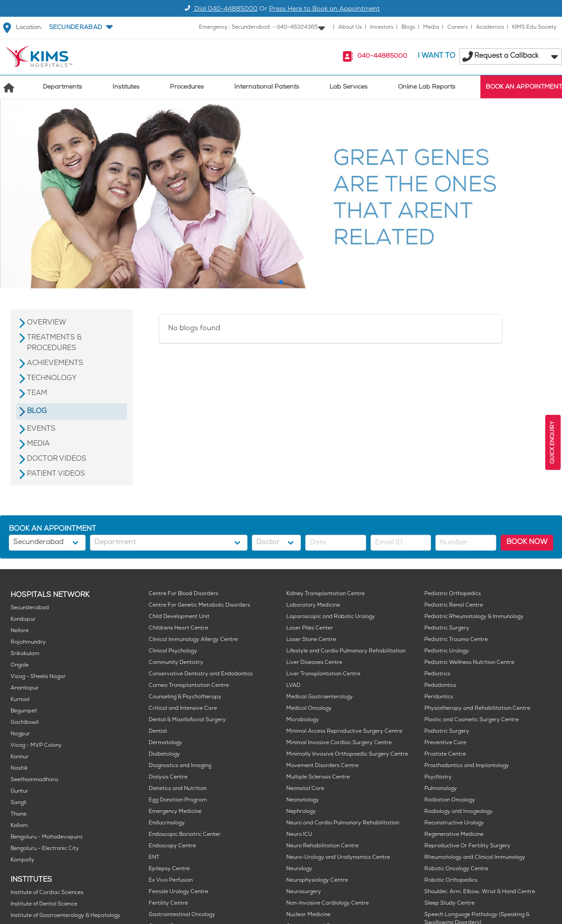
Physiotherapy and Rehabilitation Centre (477, 709)
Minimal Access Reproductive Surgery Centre (344, 732)
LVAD (293, 686)
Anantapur (25, 688)
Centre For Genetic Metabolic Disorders (199, 605)
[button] (80, 28)
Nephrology (301, 812)
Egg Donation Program (178, 800)
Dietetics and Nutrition (178, 789)
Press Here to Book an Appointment (324, 9)
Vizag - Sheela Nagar (38, 677)
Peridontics (439, 697)
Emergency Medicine (175, 812)
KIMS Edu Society (534, 28)
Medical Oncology (309, 709)
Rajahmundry (28, 643)
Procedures (187, 88)
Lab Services (348, 88)
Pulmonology (441, 789)
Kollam (19, 826)
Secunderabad (30, 608)
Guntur (19, 792)
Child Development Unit (179, 617)
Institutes (126, 88)
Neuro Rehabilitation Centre (322, 846)
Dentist (158, 732)
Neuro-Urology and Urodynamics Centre (338, 858)
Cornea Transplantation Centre (189, 686)
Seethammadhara (34, 780)
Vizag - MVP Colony (36, 746)
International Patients (267, 88)
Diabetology (164, 754)
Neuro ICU (299, 835)
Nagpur (20, 734)
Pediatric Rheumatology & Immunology (474, 617)
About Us (350, 28)
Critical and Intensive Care (183, 709)
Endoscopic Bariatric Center (185, 835)
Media (431, 28)
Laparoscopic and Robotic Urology (331, 617)
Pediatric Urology (447, 651)
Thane (19, 814)
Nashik (19, 769)
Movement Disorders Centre (322, 766)
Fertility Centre (168, 904)
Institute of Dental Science (44, 904)
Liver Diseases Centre (314, 663)
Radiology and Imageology (459, 812)
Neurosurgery (304, 892)
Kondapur (23, 620)
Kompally (22, 860)
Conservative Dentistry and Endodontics (201, 674)
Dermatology (165, 743)
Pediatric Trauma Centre (456, 640)
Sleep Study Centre (450, 904)
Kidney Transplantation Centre (326, 594)
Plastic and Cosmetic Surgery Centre (472, 720)
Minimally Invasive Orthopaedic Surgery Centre (347, 754)
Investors (382, 28)
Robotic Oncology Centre (456, 869)
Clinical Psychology (173, 651)
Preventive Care (445, 743)
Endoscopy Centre (172, 846)
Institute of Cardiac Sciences (47, 893)
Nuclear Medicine (308, 915)
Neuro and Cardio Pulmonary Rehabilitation (343, 823)
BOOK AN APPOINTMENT (524, 88)
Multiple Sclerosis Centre (318, 777)
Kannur (20, 757)
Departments (62, 88)
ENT (154, 858)
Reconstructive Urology (454, 823)
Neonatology (303, 800)
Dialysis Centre (168, 777)
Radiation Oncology (450, 800)
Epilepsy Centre (169, 869)
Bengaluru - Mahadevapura (47, 837)
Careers (458, 28)
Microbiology (303, 720)
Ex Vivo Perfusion (171, 881)
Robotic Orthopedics (451, 881)
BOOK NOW (527, 542)
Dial (220, 9)
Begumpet (24, 711)
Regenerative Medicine (454, 835)
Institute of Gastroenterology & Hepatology (66, 916)
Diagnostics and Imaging (180, 766)
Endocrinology (167, 823)
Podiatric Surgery (447, 732)
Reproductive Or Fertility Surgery (467, 846)
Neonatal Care (305, 789)
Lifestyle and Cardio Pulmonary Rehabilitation (346, 651)
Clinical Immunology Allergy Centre (193, 640)
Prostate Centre (445, 754)
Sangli (19, 803)
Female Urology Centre (178, 892)
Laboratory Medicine (313, 605)
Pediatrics (437, 674)
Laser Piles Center (310, 628)
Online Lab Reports (427, 88)
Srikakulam (25, 654)
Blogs (408, 28)
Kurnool (20, 700)
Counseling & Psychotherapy (185, 697)
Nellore (20, 631)
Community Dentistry (176, 663)
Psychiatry (438, 777)
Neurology (299, 869)
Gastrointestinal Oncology (182, 915)
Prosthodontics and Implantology (467, 766)
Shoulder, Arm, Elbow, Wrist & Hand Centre (480, 892)
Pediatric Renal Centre (454, 605)
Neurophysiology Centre (317, 881)
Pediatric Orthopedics (453, 594)
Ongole (20, 665)
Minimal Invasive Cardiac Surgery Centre (339, 743)
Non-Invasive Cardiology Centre (328, 904)
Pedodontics (440, 686)
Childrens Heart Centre (178, 628)
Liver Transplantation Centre (323, 674)
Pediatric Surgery (447, 628)
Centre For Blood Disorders (184, 594)
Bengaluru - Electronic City (45, 849)
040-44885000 (382, 57)
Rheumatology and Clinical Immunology (475, 858)
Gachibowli (25, 723)
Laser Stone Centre (311, 640)
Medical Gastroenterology (320, 697)
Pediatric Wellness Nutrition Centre (469, 663)
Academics (490, 28)
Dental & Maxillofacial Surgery (187, 720)
